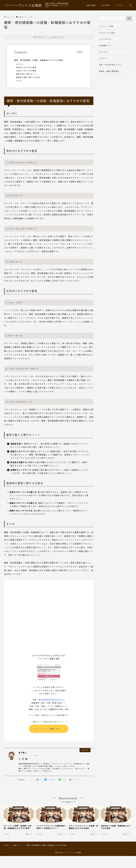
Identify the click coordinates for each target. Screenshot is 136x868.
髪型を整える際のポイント (27, 74)
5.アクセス (103, 52)
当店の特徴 (91, 5)
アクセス (120, 5)
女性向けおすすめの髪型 (26, 71)
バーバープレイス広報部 (23, 5)
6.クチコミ (103, 58)
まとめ (19, 81)
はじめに (20, 64)
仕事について (22, 17)
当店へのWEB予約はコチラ (110, 65)
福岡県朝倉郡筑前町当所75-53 (52, 700)
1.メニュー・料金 (106, 26)
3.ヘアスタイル (105, 39)
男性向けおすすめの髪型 (26, 67)
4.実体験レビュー (106, 45)
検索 (129, 18)
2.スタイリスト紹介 (107, 33)
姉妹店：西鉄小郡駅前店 (109, 71)
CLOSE (79, 52)
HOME (7, 845)
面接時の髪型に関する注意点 (28, 77)
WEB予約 (106, 5)
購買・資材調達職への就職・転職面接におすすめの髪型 (39, 60)
